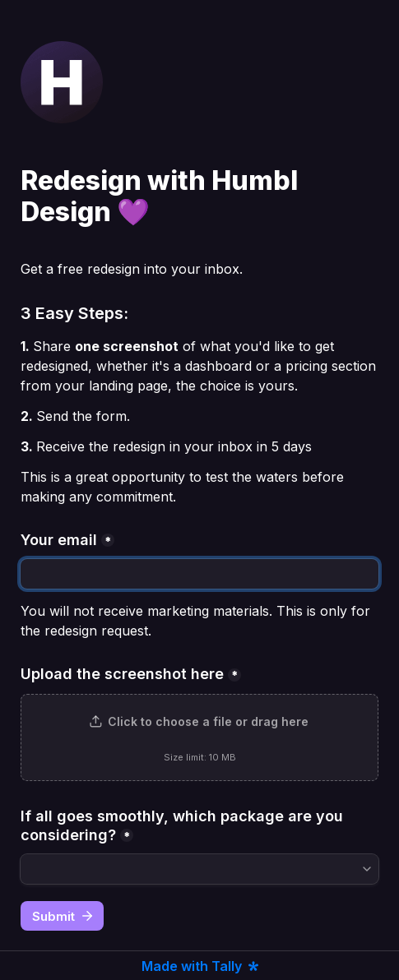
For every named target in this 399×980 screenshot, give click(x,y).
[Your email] (199, 574)
